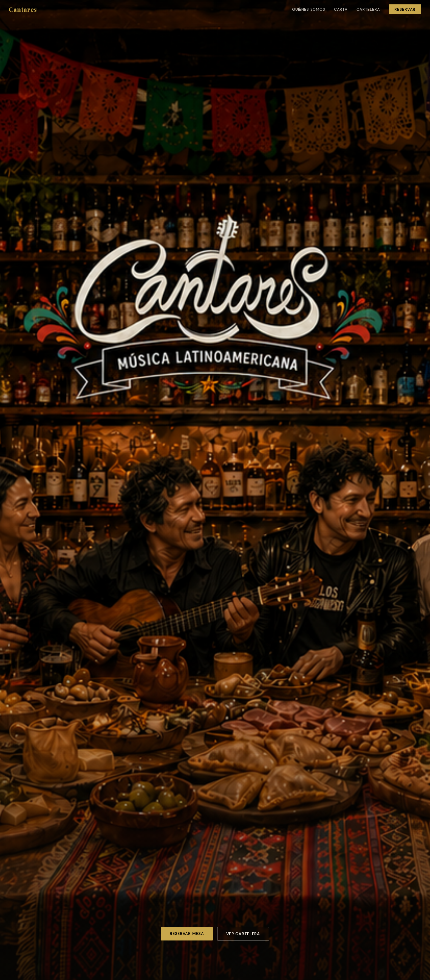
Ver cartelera (243, 934)
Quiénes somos (309, 9)
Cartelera (368, 9)
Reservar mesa (187, 934)
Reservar (405, 9)
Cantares (23, 9)
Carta (341, 9)
